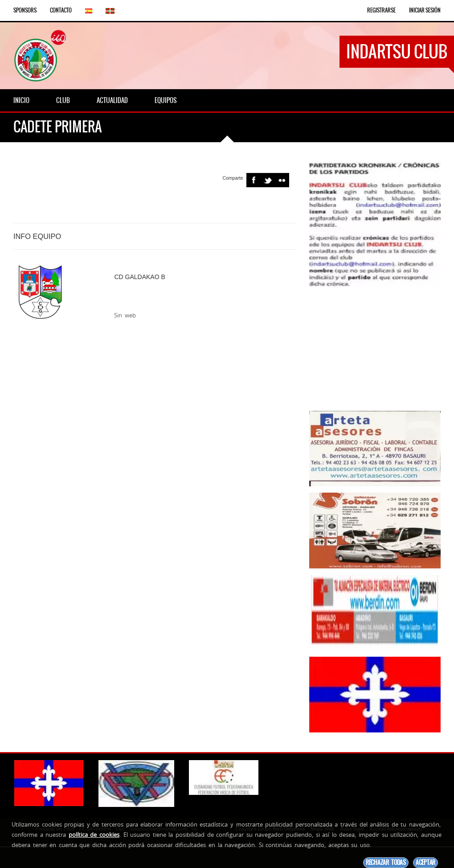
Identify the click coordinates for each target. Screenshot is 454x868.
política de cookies (94, 835)
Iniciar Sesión (425, 10)
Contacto (61, 10)
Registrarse (381, 10)
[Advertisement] (375, 349)
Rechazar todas (386, 862)
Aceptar (425, 862)
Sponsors (25, 10)
